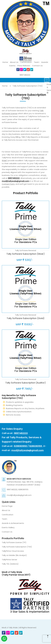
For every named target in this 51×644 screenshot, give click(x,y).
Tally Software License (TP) (14, 542)
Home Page (7, 506)
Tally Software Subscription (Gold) (26, 318)
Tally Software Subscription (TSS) (28, 86)
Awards (45, 62)
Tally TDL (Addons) (10, 564)
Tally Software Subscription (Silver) (26, 254)
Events (12, 66)
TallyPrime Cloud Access (13, 551)
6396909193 (21, 446)
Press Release (24, 66)
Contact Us (37, 66)
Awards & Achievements (13, 523)
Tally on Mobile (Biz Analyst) (14, 555)
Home (5, 62)
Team (37, 62)
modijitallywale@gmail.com (28, 450)
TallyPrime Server (9, 560)
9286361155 (36, 446)
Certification (26, 62)
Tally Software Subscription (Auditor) (26, 383)
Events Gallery (8, 527)
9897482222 (25, 75)
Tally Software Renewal (25, 250)
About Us (14, 62)
